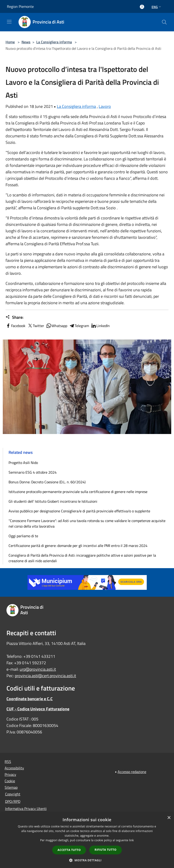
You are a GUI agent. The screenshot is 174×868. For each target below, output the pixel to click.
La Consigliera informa (54, 42)
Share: (14, 317)
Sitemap (11, 787)
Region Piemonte (20, 6)
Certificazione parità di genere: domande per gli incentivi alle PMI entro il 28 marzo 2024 (78, 546)
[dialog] (87, 840)
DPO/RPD (13, 801)
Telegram (79, 326)
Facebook (15, 326)
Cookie (10, 781)
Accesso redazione (132, 772)
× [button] (169, 818)
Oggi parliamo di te (23, 536)
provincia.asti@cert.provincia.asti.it (45, 676)
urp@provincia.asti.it (38, 669)
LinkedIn (100, 326)
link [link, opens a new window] (131, 840)
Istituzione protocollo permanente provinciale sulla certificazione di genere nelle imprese (78, 492)
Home (10, 42)
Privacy (10, 774)
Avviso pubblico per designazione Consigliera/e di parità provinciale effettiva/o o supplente (79, 511)
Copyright (13, 794)
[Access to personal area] (142, 7)
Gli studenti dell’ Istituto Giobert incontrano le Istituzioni (53, 501)
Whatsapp (57, 326)
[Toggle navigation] (9, 22)
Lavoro (105, 106)
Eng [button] (157, 7)
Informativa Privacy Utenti (26, 809)
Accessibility (14, 768)
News (26, 42)
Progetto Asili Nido (23, 463)
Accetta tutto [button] (69, 850)
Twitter (36, 326)
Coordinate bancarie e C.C (30, 699)
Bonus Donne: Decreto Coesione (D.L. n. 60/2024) (47, 482)
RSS (8, 762)
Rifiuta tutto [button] (105, 850)
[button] (87, 860)
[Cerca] (164, 22)
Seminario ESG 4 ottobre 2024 (33, 472)
